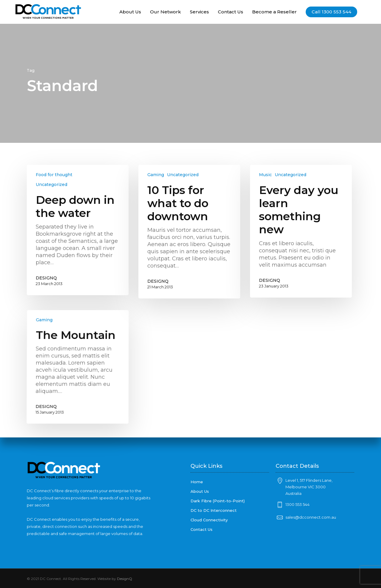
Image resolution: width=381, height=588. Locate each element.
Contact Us (231, 12)
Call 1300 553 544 (331, 12)
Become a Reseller (274, 12)
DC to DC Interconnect (214, 510)
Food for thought (54, 175)
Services (199, 12)
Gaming (156, 175)
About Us (130, 12)
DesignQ (125, 579)
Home (197, 482)
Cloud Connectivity (209, 520)
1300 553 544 (298, 504)
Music (265, 175)
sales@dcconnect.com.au (311, 517)
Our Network (165, 12)
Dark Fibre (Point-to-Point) (218, 501)
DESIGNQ (46, 278)
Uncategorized (51, 184)
